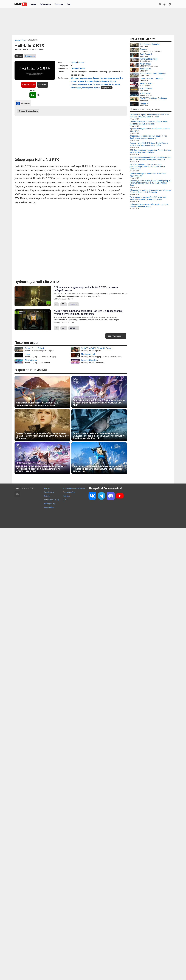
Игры (33, 4)
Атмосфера (76, 88)
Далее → (74, 304)
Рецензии (59, 4)
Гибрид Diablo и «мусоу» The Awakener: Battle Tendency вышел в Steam (149, 205)
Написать (43, 85)
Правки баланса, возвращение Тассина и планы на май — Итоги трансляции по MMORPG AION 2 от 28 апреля (42, 436)
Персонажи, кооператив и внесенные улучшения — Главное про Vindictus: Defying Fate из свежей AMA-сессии (98, 469)
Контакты (67, 496)
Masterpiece (87, 88)
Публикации (45, 4)
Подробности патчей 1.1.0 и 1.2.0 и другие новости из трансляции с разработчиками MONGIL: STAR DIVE (99, 403)
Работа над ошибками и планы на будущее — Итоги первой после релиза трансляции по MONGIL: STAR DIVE (40, 469)
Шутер (74, 62)
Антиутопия (114, 84)
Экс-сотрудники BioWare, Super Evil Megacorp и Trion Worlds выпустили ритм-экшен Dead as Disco (150, 183)
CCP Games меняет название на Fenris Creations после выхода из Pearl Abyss (150, 151)
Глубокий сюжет (101, 81)
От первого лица (100, 84)
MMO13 (47, 488)
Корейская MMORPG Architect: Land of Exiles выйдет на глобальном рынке (149, 123)
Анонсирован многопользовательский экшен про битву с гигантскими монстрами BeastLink (150, 158)
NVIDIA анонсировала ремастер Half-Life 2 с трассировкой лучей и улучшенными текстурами (88, 312)
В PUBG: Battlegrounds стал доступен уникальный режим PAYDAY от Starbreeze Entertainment (147, 166)
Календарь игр (50, 504)
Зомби (97, 88)
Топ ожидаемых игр (52, 500)
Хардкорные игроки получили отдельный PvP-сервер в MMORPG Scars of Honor (149, 116)
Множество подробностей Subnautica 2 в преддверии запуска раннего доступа (37, 404)
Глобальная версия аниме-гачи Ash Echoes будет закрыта (148, 175)
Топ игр (47, 496)
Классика (89, 81)
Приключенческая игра (81, 84)
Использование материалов (74, 488)
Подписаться (29, 85)
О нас (65, 500)
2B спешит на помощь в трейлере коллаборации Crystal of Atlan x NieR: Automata (150, 191)
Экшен (81, 62)
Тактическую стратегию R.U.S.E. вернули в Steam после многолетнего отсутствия (148, 198)
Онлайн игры (49, 492)
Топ (69, 4)
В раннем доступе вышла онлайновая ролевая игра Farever (150, 130)
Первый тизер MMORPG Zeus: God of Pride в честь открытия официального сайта (149, 144)
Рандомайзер (49, 507)
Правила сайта (69, 492)
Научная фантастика (109, 78)
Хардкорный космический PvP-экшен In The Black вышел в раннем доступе (148, 137)
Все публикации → (116, 336)
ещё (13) (106, 88)
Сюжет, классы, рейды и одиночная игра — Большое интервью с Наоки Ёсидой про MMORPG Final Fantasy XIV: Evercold (99, 436)
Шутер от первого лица (81, 78)
